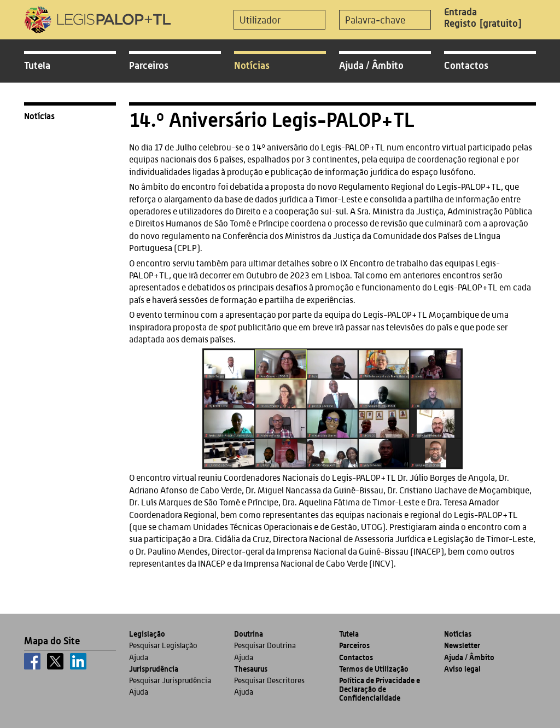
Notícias (252, 65)
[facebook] (32, 661)
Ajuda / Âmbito (371, 65)
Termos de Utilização (374, 669)
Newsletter (462, 645)
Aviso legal (462, 669)
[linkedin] (78, 661)
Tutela (37, 65)
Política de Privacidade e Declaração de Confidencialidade (380, 689)
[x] (55, 661)
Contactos (466, 65)
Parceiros (149, 65)
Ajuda (139, 657)
